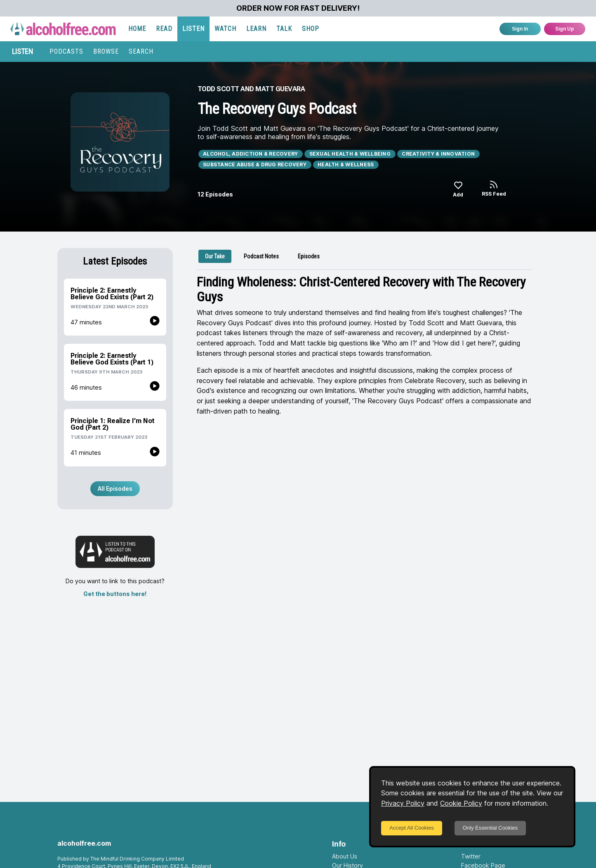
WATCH (225, 29)
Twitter (471, 856)
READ (164, 29)
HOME (137, 29)
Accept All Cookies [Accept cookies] (412, 828)
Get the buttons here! (115, 594)
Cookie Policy (461, 803)
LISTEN (193, 29)
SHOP (311, 29)
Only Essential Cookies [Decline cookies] (490, 828)
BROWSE (106, 51)
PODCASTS (66, 51)
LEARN (256, 29)
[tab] (215, 256)
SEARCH (141, 51)
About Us (345, 856)
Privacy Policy (403, 803)
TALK (284, 29)
